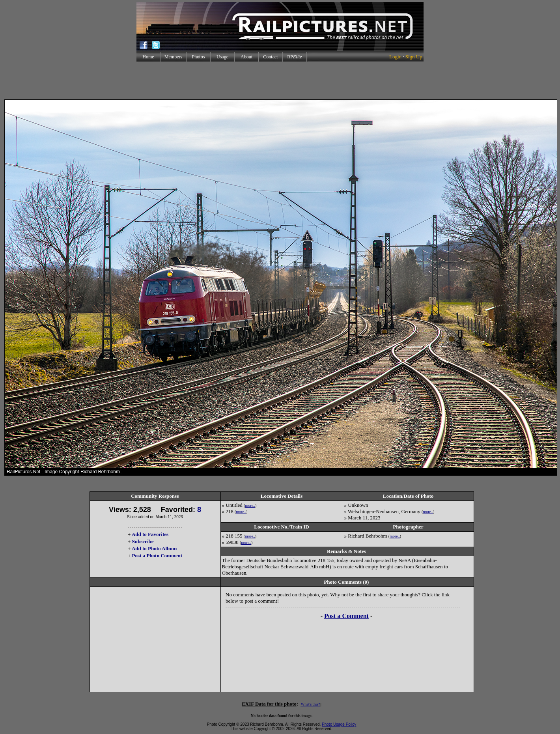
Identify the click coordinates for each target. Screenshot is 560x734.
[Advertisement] (280, 80)
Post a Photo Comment (157, 556)
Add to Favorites (150, 534)
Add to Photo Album (154, 548)
